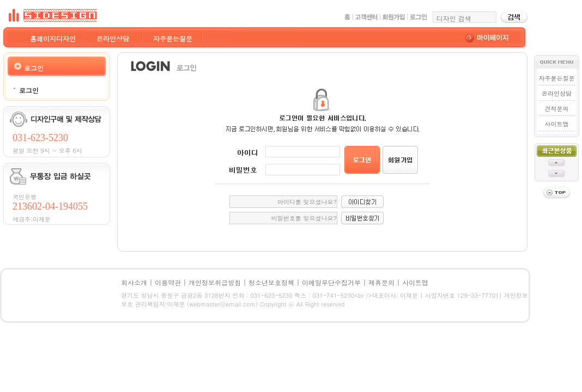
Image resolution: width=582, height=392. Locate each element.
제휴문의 (381, 282)
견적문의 (556, 109)
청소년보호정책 (271, 282)
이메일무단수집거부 (331, 282)
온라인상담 (113, 38)
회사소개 (134, 282)
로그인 (29, 90)
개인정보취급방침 (215, 282)
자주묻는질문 (173, 38)
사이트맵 (556, 124)
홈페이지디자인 (53, 38)
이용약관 (168, 282)
